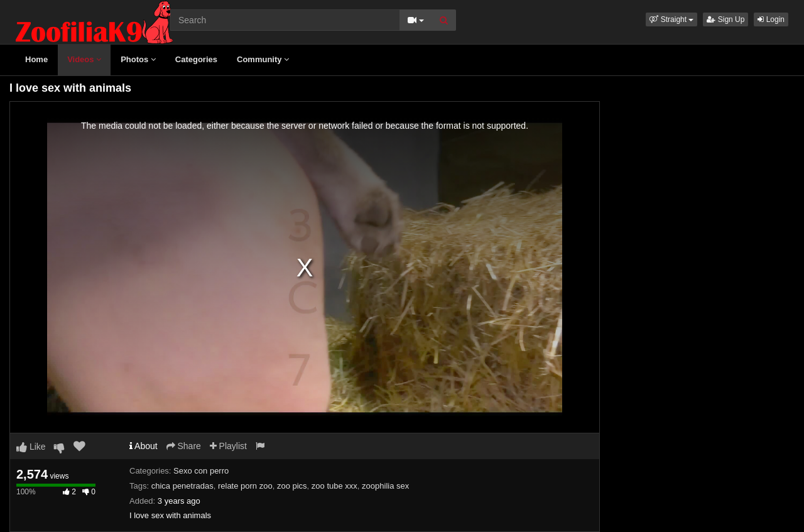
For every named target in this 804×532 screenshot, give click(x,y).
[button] (671, 19)
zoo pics (292, 486)
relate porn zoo (245, 486)
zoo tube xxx (334, 486)
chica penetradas (182, 486)
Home (36, 59)
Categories (196, 59)
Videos (84, 59)
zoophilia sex (385, 486)
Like (31, 447)
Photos (138, 59)
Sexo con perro (201, 471)
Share (184, 446)
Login (771, 19)
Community (263, 59)
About (144, 446)
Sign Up (725, 19)
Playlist (228, 446)
